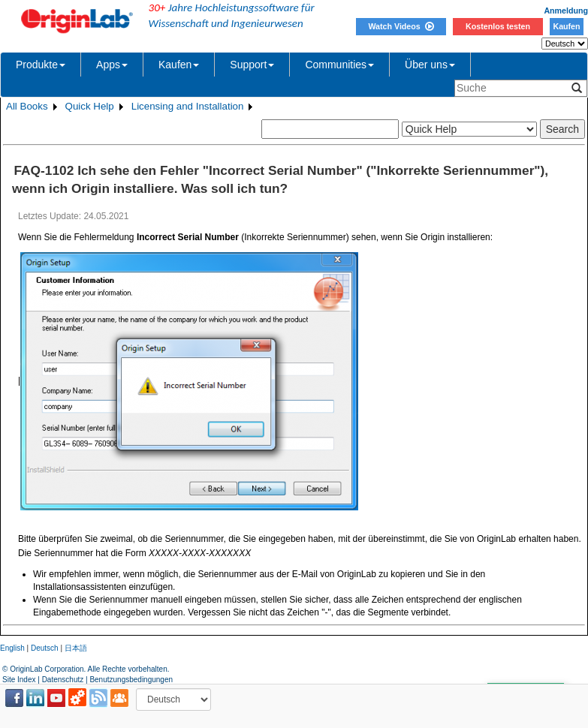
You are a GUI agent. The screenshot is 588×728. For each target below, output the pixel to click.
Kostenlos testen (498, 26)
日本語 (76, 648)
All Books (27, 106)
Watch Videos (401, 26)
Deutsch (45, 648)
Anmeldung (566, 11)
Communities (339, 65)
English (12, 648)
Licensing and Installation (188, 106)
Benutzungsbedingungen (131, 680)
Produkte (41, 65)
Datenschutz (63, 680)
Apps (112, 65)
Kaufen (566, 26)
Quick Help (90, 106)
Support (252, 65)
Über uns (430, 65)
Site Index (19, 680)
